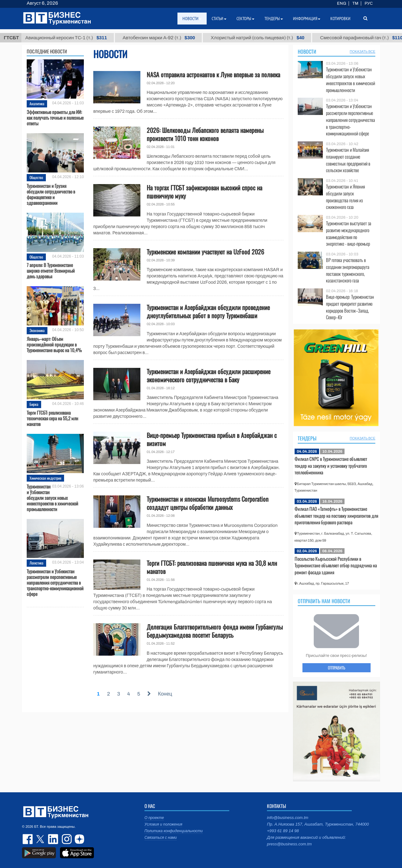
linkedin (53, 839)
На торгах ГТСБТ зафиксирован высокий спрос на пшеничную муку (204, 192)
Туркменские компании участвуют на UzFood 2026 (205, 252)
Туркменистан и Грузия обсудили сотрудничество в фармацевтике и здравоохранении (51, 194)
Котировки (340, 19)
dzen (79, 839)
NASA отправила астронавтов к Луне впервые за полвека (213, 74)
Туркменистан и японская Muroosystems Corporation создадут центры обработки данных (208, 503)
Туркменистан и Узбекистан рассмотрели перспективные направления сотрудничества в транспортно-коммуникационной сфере (55, 582)
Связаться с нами (161, 838)
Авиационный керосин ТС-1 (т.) (73, 38)
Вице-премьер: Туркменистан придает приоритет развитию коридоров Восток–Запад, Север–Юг (350, 307)
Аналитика (37, 104)
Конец (165, 694)
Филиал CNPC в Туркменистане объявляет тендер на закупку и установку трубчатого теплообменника (331, 465)
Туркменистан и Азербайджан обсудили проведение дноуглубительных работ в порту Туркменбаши (208, 311)
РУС (369, 3)
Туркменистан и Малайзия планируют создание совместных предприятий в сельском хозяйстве (348, 160)
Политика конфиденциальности (174, 831)
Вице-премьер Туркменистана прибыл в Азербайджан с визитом (212, 439)
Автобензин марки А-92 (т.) (165, 38)
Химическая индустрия (45, 478)
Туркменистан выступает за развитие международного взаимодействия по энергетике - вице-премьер (349, 233)
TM (355, 3)
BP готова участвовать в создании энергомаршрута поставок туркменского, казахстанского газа (348, 270)
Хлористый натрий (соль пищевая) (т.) (264, 38)
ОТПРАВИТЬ (337, 668)
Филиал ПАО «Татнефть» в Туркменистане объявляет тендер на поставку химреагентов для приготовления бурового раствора (336, 515)
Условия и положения (163, 824)
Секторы (245, 19)
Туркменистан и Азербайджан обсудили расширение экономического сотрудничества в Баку (209, 375)
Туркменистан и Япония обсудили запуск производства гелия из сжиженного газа (345, 197)
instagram (66, 839)
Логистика (36, 563)
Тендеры (307, 438)
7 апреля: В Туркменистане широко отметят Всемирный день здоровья (51, 270)
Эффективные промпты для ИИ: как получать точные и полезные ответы (55, 117)
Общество (36, 177)
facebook (28, 839)
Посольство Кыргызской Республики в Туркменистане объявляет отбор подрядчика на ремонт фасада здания (336, 565)
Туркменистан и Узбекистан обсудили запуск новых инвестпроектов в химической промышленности (52, 498)
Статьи (219, 19)
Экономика (37, 330)
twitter (41, 839)
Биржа (34, 404)
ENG (342, 3)
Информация (307, 19)
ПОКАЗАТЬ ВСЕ (363, 52)
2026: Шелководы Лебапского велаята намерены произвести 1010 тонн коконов (205, 134)
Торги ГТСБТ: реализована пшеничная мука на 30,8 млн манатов (212, 567)
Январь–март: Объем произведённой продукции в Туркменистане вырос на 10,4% (54, 344)
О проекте (154, 818)
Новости (307, 52)
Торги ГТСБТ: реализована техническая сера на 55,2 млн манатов (52, 418)
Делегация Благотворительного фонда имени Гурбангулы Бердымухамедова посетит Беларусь (215, 631)
